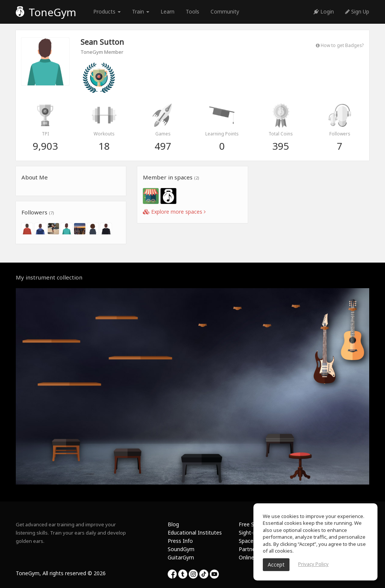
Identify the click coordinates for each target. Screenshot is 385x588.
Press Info (180, 541)
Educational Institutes (195, 533)
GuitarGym (181, 557)
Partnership (253, 549)
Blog (173, 524)
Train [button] (141, 11)
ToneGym (46, 12)
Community (225, 11)
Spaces (247, 541)
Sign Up (357, 11)
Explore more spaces (174, 212)
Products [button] (107, 11)
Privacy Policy (313, 564)
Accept (276, 564)
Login (324, 11)
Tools (192, 11)
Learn (167, 11)
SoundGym (181, 549)
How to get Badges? (340, 45)
